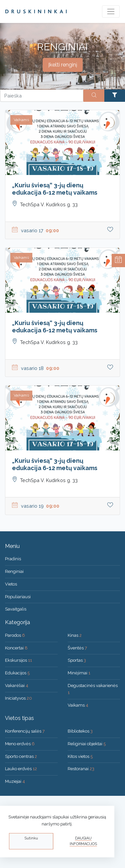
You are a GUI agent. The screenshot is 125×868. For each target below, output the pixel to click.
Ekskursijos (18, 660)
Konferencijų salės (25, 731)
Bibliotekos (80, 731)
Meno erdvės (20, 744)
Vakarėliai (17, 686)
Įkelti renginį (63, 65)
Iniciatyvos (18, 698)
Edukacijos (17, 673)
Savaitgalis (16, 609)
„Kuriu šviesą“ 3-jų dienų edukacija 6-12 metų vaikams (55, 189)
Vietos (11, 584)
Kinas (75, 635)
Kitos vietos (80, 756)
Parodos (15, 635)
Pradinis (13, 559)
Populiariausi (18, 597)
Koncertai (16, 648)
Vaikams (78, 705)
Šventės (77, 648)
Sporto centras (21, 756)
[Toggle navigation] (111, 11)
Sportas (77, 660)
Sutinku (31, 838)
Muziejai (15, 781)
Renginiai (14, 571)
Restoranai (81, 769)
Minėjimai (79, 673)
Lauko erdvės (21, 769)
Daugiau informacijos (83, 841)
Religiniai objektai (87, 744)
